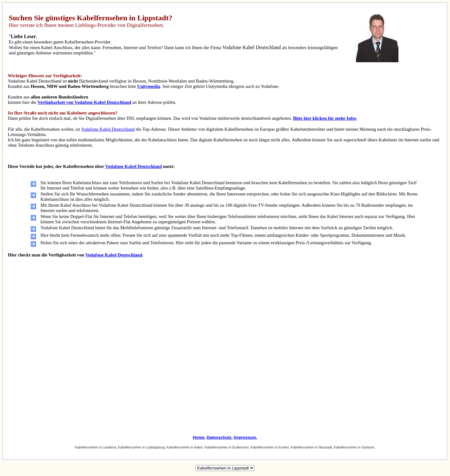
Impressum (245, 437)
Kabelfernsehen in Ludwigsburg (141, 447)
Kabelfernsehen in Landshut (95, 447)
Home (199, 437)
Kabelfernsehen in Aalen (185, 447)
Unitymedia (149, 86)
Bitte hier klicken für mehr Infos (325, 118)
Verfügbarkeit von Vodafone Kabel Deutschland (84, 102)
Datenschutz (219, 437)
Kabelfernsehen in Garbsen (354, 447)
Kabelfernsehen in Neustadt (312, 447)
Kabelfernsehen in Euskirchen (227, 447)
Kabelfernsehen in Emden (270, 447)
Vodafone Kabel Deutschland (108, 129)
